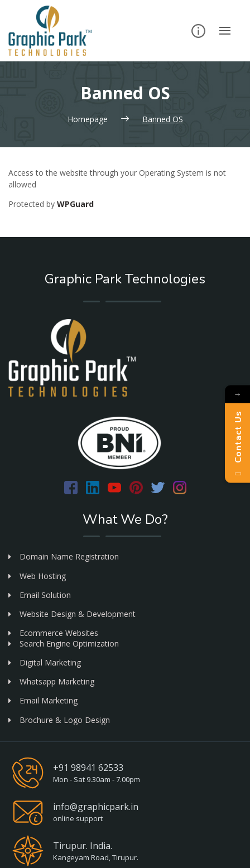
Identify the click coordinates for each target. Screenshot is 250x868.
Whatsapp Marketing (51, 681)
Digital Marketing (45, 662)
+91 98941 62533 (88, 768)
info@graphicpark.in (96, 807)
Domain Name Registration (64, 556)
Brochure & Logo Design (59, 720)
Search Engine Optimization (64, 643)
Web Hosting (37, 576)
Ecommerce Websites (53, 633)
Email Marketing (43, 700)
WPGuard (75, 204)
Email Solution (40, 595)
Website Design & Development (72, 614)
